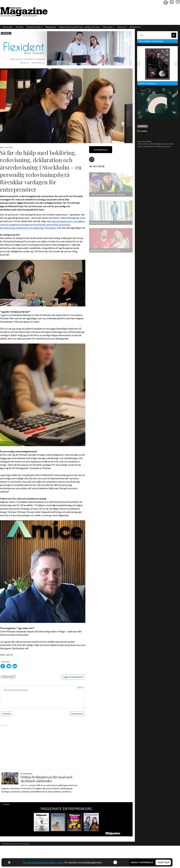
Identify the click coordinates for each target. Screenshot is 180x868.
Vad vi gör (109, 27)
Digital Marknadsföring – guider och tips (79, 27)
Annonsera (135, 27)
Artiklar (20, 27)
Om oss (122, 27)
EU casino (142, 131)
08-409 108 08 (97, 166)
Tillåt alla (163, 862)
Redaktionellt (35, 27)
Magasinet (51, 27)
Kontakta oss (101, 150)
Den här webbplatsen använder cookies (43, 862)
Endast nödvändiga (142, 862)
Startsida (8, 27)
